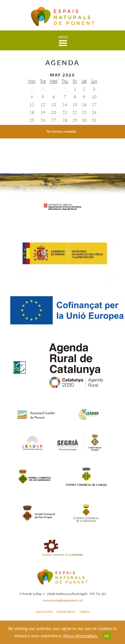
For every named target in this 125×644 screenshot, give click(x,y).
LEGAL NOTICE (44, 612)
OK (107, 636)
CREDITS (85, 612)
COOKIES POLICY (66, 612)
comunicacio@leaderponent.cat (63, 600)
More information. (81, 636)
